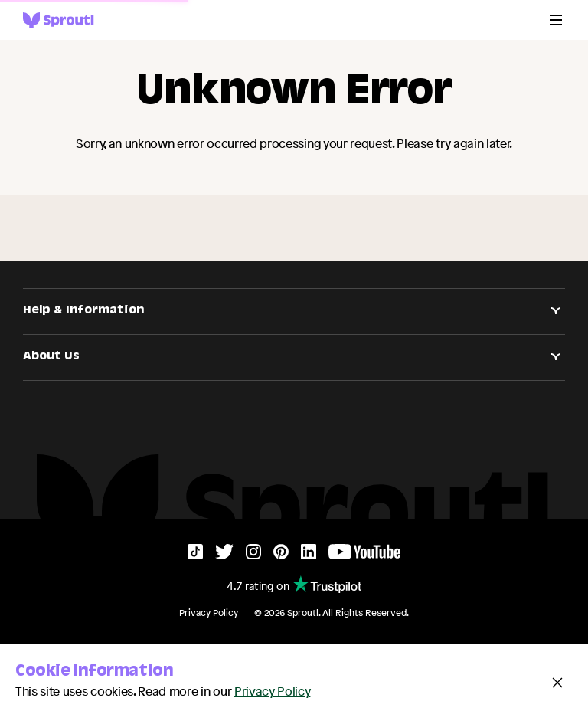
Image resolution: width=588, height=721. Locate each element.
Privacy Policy (209, 613)
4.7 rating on (294, 584)
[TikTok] (195, 555)
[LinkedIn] (309, 555)
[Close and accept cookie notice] (557, 683)
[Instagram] (253, 555)
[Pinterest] (281, 555)
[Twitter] (224, 555)
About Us (294, 357)
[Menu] (556, 20)
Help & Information (294, 311)
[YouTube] (364, 555)
